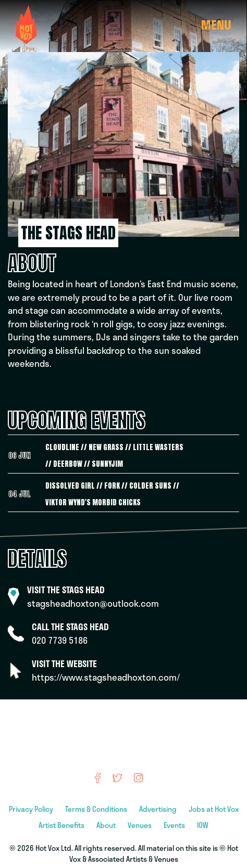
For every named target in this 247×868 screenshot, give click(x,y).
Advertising (159, 809)
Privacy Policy (32, 809)
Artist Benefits (62, 825)
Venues (140, 825)
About (107, 825)
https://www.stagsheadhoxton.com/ (106, 677)
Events (175, 825)
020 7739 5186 (60, 640)
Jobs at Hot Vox (214, 809)
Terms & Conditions (97, 809)
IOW (203, 825)
